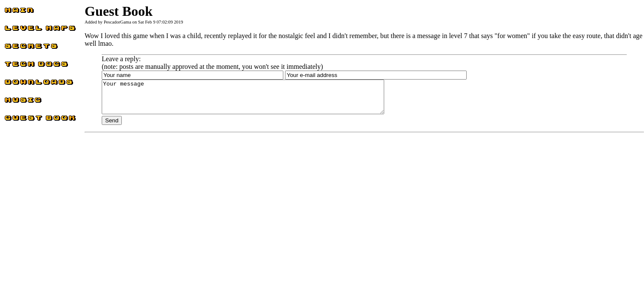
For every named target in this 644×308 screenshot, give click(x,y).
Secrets (14, 48)
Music (13, 102)
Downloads (20, 84)
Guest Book (21, 120)
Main (12, 12)
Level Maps (21, 30)
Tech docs (18, 66)
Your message (260, 100)
